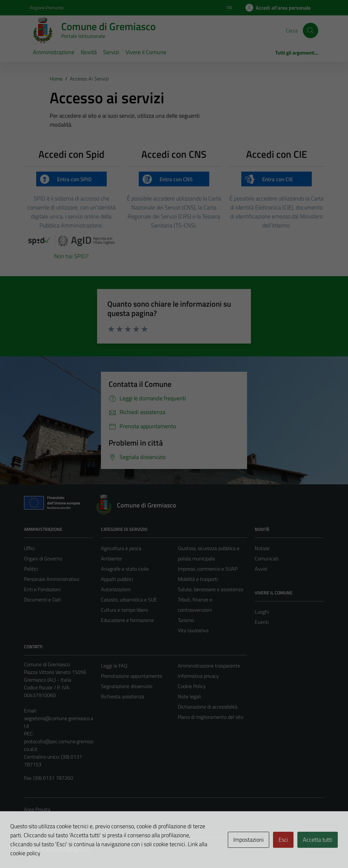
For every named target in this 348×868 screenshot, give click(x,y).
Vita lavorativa (193, 630)
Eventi (262, 622)
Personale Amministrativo (52, 579)
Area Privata (37, 809)
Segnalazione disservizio (127, 686)
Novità (89, 52)
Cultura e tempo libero (124, 610)
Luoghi (262, 612)
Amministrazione (54, 52)
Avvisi (261, 569)
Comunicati (267, 558)
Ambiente (111, 558)
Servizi (111, 52)
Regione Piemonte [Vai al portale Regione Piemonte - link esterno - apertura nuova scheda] (47, 8)
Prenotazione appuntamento (132, 676)
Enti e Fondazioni (42, 589)
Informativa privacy (198, 676)
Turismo (186, 620)
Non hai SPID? (71, 256)
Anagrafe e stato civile (125, 569)
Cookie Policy (192, 686)
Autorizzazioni (116, 589)
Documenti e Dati (42, 600)
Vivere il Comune (146, 52)
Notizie (262, 548)
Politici (31, 569)
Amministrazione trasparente (209, 666)
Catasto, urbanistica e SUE (129, 600)
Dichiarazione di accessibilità (208, 707)
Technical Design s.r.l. (68, 849)
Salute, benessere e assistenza (211, 589)
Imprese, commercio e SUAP (208, 569)
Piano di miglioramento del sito (211, 717)
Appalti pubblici (117, 579)
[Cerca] (311, 30)
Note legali (189, 696)
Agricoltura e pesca (121, 548)
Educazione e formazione (127, 620)
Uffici (29, 548)
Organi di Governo (43, 558)
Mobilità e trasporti (198, 579)
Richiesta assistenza (123, 696)
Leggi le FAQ (114, 666)
